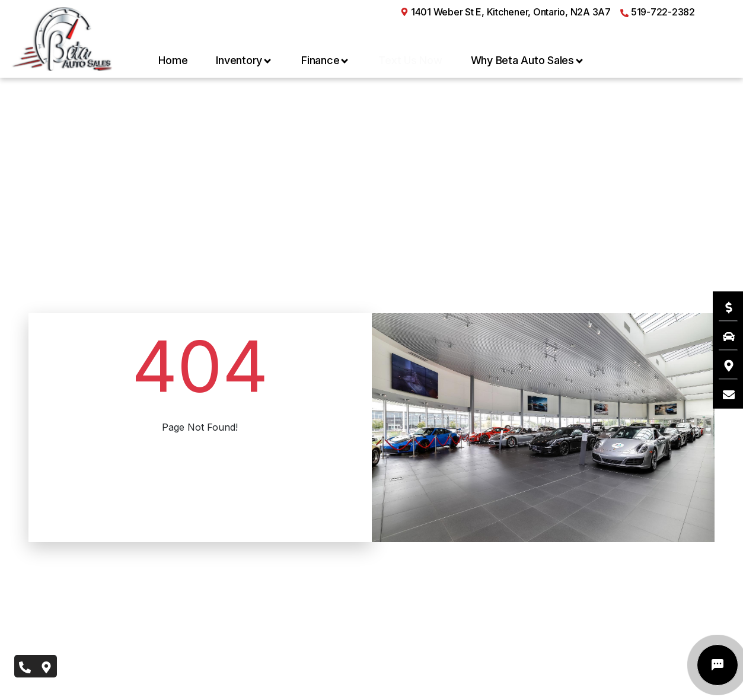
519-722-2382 (658, 12)
